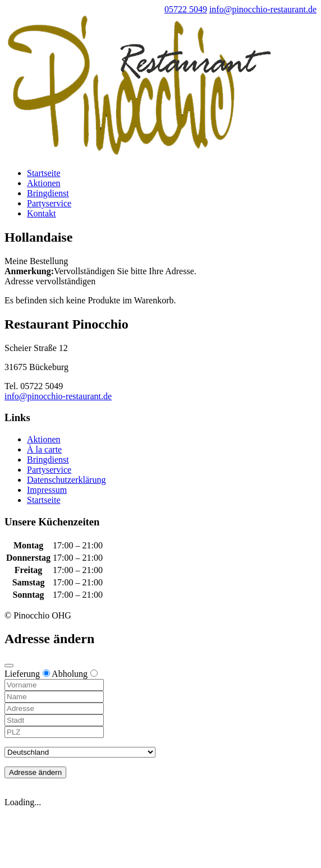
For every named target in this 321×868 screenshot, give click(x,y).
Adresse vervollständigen (50, 281)
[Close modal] (9, 666)
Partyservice (49, 203)
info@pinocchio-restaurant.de (58, 396)
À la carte (44, 449)
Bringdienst (48, 193)
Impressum (47, 490)
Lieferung (27, 674)
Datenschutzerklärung (66, 480)
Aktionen (44, 183)
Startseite (44, 173)
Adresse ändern (35, 772)
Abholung (75, 674)
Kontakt (42, 213)
